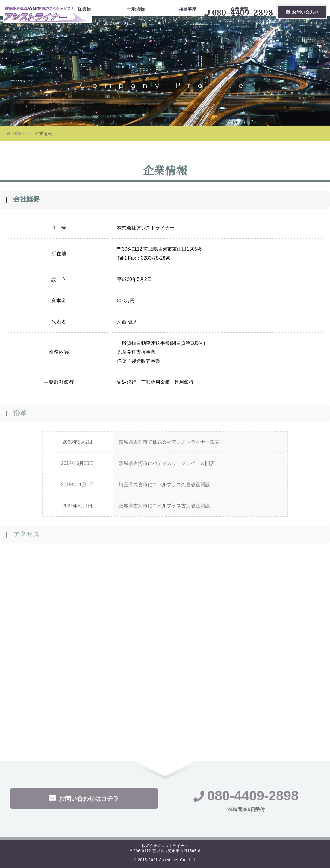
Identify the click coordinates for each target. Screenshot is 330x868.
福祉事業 (188, 34)
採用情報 (291, 34)
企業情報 (240, 34)
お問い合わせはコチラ (84, 799)
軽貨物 (84, 34)
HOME (32, 34)
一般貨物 (136, 34)
